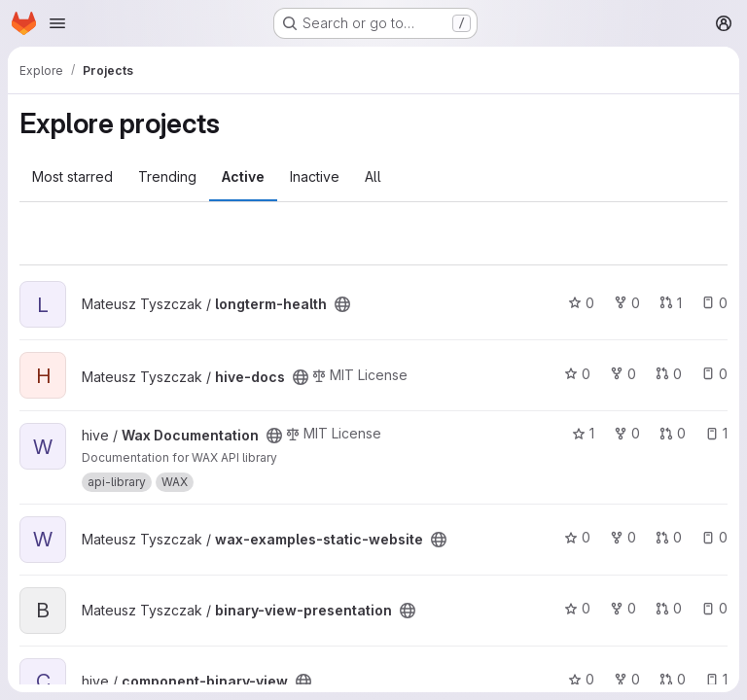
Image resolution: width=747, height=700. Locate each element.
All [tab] (373, 176)
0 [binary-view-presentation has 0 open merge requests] (669, 608)
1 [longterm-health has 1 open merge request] (671, 303)
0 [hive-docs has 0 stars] (577, 374)
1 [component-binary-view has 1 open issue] (716, 679)
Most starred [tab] (72, 176)
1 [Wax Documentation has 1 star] (583, 433)
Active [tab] (243, 176)
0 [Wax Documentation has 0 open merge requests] (673, 433)
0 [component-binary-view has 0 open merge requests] (673, 679)
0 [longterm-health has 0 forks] (627, 303)
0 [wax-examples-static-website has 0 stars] (577, 537)
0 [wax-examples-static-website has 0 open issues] (714, 537)
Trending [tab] (167, 176)
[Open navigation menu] (57, 23)
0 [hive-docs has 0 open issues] (714, 374)
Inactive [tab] (315, 176)
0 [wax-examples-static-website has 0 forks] (623, 537)
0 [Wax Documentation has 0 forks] (627, 433)
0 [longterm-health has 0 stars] (581, 303)
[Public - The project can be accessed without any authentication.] (342, 304)
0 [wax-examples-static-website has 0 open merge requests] (669, 537)
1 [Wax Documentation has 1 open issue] (716, 433)
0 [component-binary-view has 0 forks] (627, 679)
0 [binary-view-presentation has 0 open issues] (714, 608)
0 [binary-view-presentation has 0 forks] (623, 608)
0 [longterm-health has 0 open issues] (714, 303)
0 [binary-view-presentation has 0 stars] (577, 608)
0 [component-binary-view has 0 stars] (581, 679)
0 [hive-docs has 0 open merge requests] (669, 374)
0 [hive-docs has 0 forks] (623, 374)
